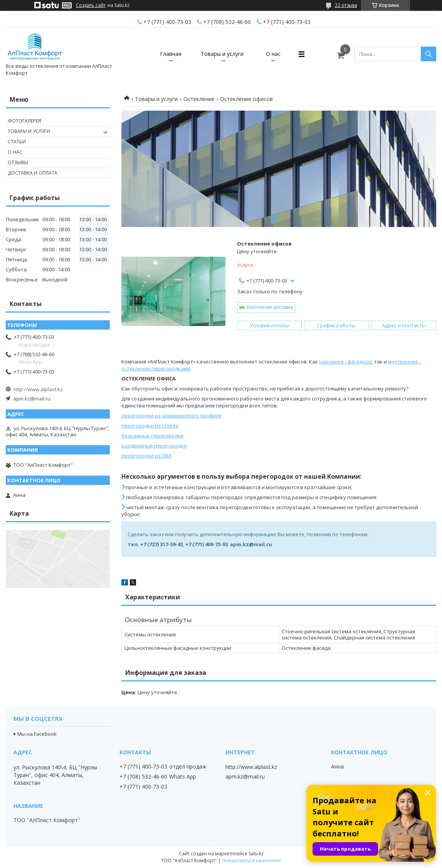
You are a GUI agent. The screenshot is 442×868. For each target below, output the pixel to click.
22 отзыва (346, 5)
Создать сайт (91, 5)
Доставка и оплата (33, 173)
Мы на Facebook (37, 734)
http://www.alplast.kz (38, 389)
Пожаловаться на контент (251, 860)
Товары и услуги (222, 54)
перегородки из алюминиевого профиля (171, 415)
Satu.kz (256, 854)
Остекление (199, 99)
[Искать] (429, 54)
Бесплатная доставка (270, 307)
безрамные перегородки (152, 436)
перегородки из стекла (150, 426)
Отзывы (18, 162)
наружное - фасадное (345, 362)
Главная (171, 54)
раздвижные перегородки (154, 446)
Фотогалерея (24, 121)
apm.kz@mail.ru (32, 399)
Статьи (17, 142)
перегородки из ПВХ (146, 456)
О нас (273, 54)
